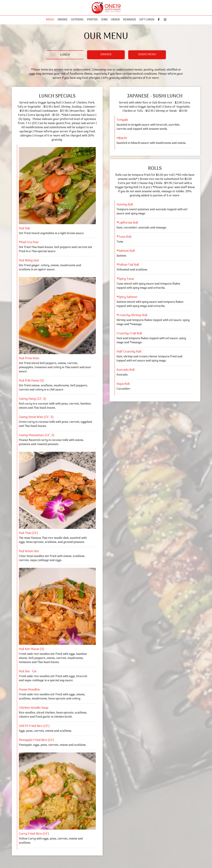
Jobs (104, 20)
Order (115, 20)
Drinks (62, 20)
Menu (50, 20)
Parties (92, 20)
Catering (77, 20)
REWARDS (130, 20)
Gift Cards (147, 20)
